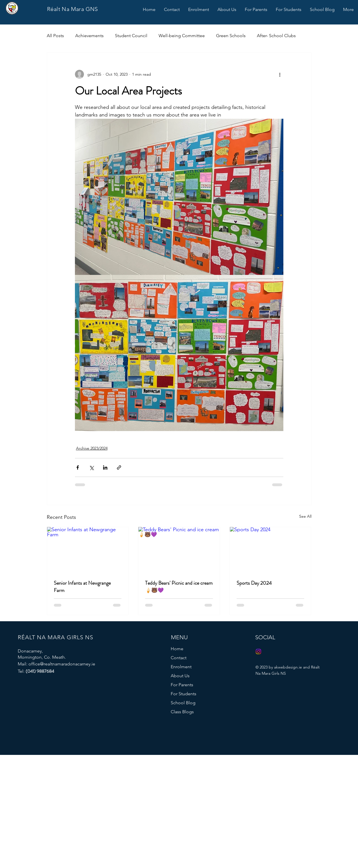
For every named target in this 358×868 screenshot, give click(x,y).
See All (305, 516)
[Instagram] (258, 651)
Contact (179, 658)
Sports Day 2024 (254, 583)
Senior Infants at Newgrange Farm (82, 587)
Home (177, 649)
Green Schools (231, 36)
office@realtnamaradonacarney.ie (62, 664)
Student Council (131, 36)
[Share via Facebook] (78, 467)
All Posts (55, 36)
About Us (180, 676)
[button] (199, 9)
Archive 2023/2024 (92, 448)
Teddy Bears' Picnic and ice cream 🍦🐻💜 (179, 587)
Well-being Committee (182, 36)
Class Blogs (182, 712)
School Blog (183, 703)
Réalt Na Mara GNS (73, 9)
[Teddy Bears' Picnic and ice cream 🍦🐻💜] (179, 550)
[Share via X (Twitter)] (91, 467)
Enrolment (181, 667)
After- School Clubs (276, 36)
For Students (184, 694)
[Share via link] (119, 467)
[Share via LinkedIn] (105, 467)
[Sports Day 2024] (271, 550)
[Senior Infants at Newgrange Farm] (88, 550)
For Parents (182, 685)
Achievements (89, 36)
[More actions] (280, 74)
